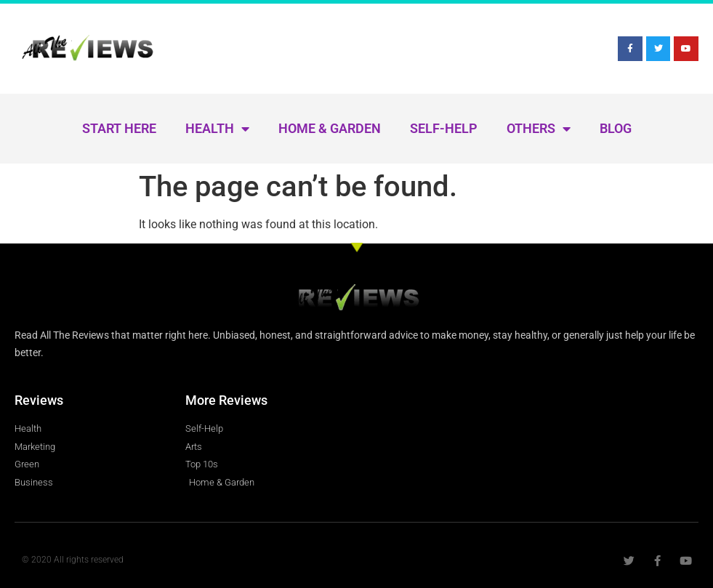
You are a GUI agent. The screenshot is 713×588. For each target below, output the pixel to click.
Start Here (119, 128)
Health (217, 129)
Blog (616, 128)
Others (539, 129)
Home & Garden (330, 128)
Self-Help (444, 128)
